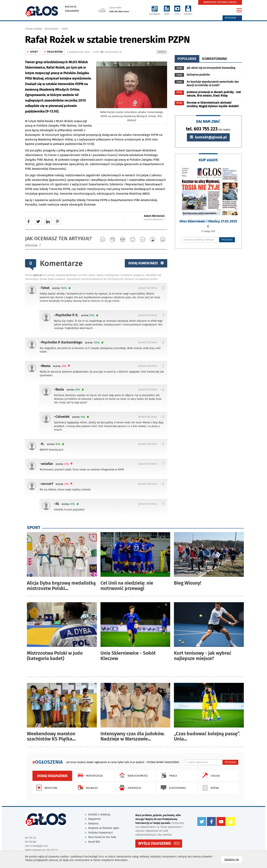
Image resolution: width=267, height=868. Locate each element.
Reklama (93, 824)
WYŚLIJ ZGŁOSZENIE (155, 843)
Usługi (210, 775)
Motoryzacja (89, 775)
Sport (65, 29)
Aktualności (52, 29)
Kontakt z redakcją (99, 815)
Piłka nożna (53, 52)
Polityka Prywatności (100, 833)
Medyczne (46, 788)
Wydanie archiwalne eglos (104, 828)
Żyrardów (72, 11)
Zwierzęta (129, 788)
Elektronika (172, 788)
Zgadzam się (233, 859)
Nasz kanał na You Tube (102, 837)
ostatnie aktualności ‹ (154, 219)
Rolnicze (87, 788)
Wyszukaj (232, 18)
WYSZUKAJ (227, 240)
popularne (187, 59)
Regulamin (94, 819)
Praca (168, 775)
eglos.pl (71, 7)
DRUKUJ (162, 52)
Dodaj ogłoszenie (52, 776)
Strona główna (33, 29)
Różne (210, 788)
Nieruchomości (133, 775)
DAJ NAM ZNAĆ (208, 121)
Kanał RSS (94, 842)
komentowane (215, 59)
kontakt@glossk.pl (208, 137)
